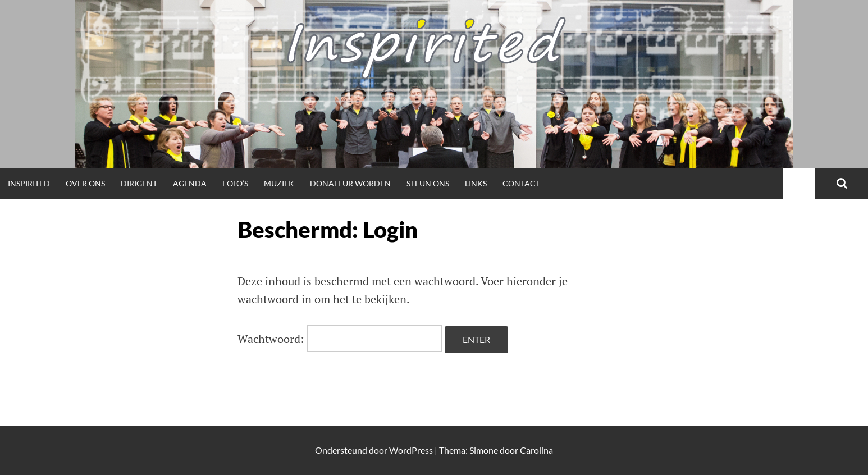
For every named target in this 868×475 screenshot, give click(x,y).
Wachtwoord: (340, 339)
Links (476, 183)
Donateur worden (350, 183)
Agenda (190, 183)
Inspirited (29, 183)
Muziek (279, 183)
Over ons (85, 183)
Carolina (536, 450)
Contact (521, 183)
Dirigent (139, 183)
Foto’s (235, 183)
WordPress (411, 450)
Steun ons (428, 183)
